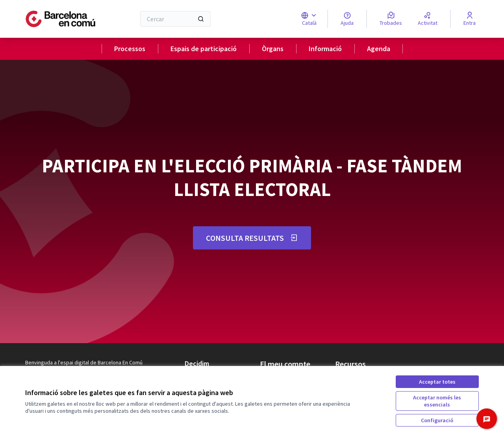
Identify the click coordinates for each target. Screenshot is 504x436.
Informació (325, 49)
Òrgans (273, 49)
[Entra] (470, 19)
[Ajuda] (347, 19)
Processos (130, 49)
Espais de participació (204, 49)
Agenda (379, 49)
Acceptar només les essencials (437, 401)
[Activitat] (428, 19)
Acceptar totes (437, 382)
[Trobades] (391, 19)
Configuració (437, 420)
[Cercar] (175, 19)
